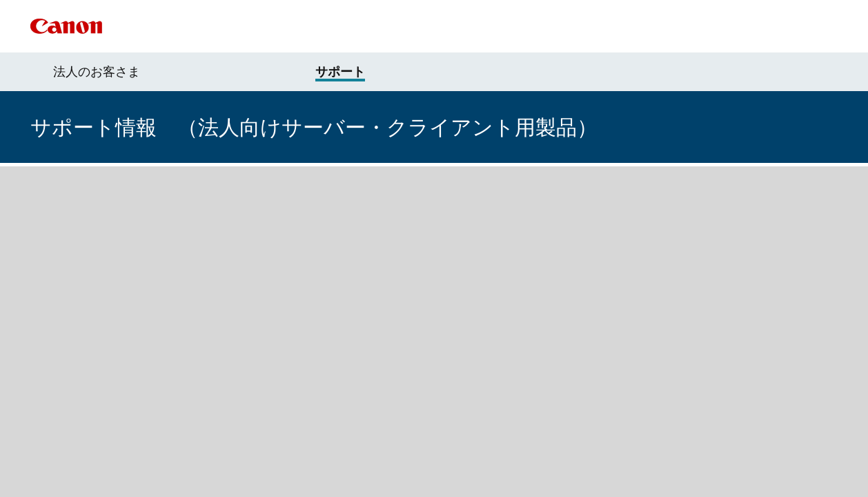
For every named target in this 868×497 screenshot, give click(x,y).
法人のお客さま (97, 72)
